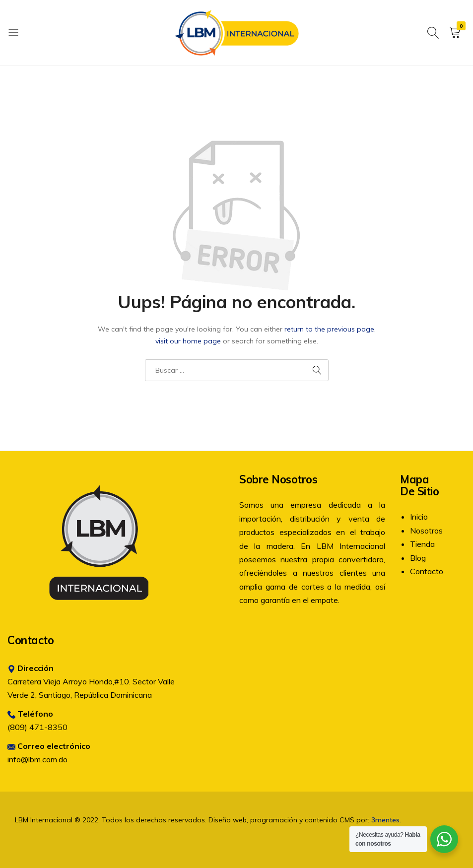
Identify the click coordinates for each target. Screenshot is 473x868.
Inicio (419, 517)
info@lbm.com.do (37, 759)
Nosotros (426, 531)
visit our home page (188, 341)
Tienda (422, 544)
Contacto (427, 571)
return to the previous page (329, 329)
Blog (418, 558)
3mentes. (386, 820)
